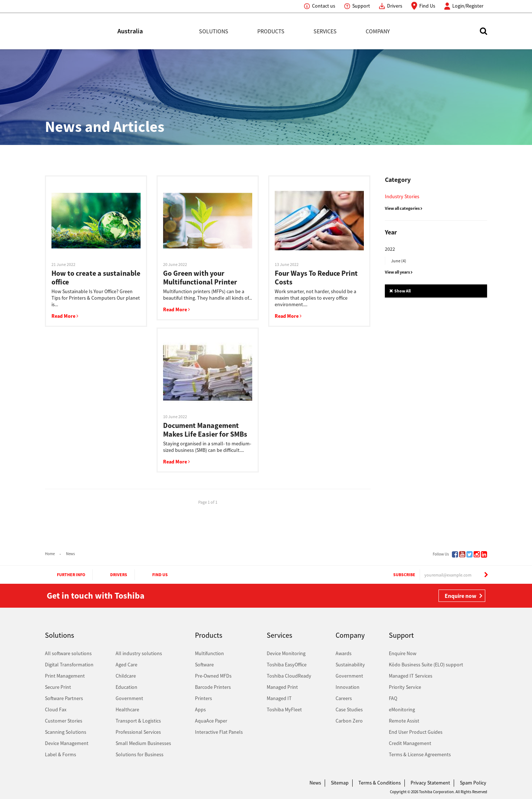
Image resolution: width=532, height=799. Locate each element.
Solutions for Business (140, 754)
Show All (400, 291)
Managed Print (282, 687)
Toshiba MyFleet (284, 709)
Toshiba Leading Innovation (81, 31)
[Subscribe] (486, 575)
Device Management (67, 743)
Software (204, 665)
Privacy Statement (430, 783)
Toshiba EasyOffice (287, 665)
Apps (200, 709)
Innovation (348, 687)
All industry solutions (139, 653)
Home (50, 554)
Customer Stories (64, 721)
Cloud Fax (56, 709)
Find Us (427, 6)
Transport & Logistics (138, 721)
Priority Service (405, 687)
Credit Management (410, 743)
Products (271, 31)
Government (129, 698)
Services (325, 31)
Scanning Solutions (66, 732)
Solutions (214, 31)
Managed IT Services (411, 676)
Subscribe (397, 575)
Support (361, 6)
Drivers (395, 6)
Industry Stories (402, 196)
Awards (344, 653)
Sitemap (340, 783)
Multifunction (209, 653)
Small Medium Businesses (143, 743)
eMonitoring (402, 709)
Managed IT (279, 698)
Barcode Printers (213, 687)
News (70, 554)
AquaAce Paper (211, 721)
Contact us (324, 6)
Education (126, 687)
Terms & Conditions (380, 783)
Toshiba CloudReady (289, 676)
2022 (390, 249)
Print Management (65, 676)
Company (378, 31)
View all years (399, 272)
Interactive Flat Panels (219, 732)
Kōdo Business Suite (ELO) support (426, 665)
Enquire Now (403, 653)
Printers (203, 698)
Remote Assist (404, 721)
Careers (344, 698)
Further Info (65, 575)
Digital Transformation (69, 665)
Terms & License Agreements (420, 754)
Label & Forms (61, 754)
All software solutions (68, 653)
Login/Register (468, 6)
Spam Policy (473, 783)
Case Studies (349, 709)
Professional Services (138, 732)
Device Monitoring (286, 653)
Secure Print (58, 687)
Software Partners (64, 698)
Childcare (126, 676)
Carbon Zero (349, 721)
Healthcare (127, 709)
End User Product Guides (416, 732)
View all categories (404, 208)
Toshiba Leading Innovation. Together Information (65, 785)
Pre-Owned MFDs (213, 676)
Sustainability (350, 665)
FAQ (393, 698)
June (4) (399, 261)
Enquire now (460, 596)
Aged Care (126, 665)
